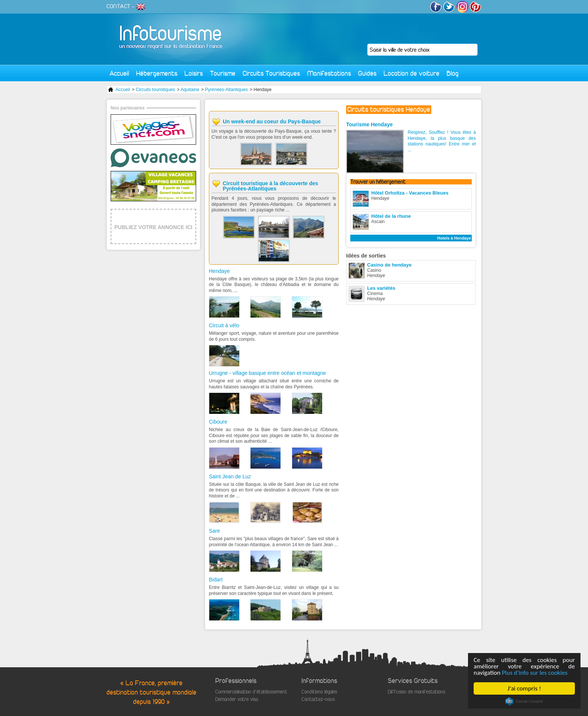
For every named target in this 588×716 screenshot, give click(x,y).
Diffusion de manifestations (416, 692)
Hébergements (157, 73)
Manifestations (329, 73)
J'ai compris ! (524, 688)
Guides (367, 73)
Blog (453, 73)
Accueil (119, 73)
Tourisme (223, 73)
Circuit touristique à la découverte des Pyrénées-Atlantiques (270, 186)
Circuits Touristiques (271, 73)
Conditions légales (319, 692)
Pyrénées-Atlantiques (226, 90)
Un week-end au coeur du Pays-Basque (272, 121)
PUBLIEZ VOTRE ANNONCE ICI (153, 227)
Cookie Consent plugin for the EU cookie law (524, 701)
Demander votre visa (237, 699)
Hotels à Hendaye (454, 238)
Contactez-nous (318, 699)
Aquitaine (190, 90)
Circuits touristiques (155, 90)
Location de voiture (412, 73)
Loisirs (194, 73)
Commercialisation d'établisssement (251, 692)
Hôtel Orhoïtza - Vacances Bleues (410, 193)
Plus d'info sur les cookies (535, 673)
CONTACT (118, 6)
